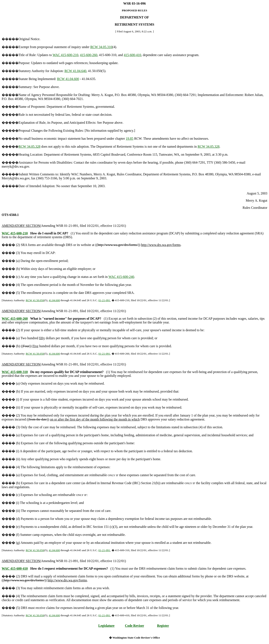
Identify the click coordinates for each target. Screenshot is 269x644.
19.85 (130, 139)
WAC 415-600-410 (15, 568)
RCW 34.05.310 (101, 47)
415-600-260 (89, 55)
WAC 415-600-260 (15, 319)
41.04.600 (54, 300)
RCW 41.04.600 (68, 79)
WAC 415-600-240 (121, 277)
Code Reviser (135, 626)
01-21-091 (104, 300)
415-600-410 (133, 55)
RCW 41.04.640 (75, 71)
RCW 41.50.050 (35, 300)
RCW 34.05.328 (29, 147)
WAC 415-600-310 (15, 372)
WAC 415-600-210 (65, 55)
